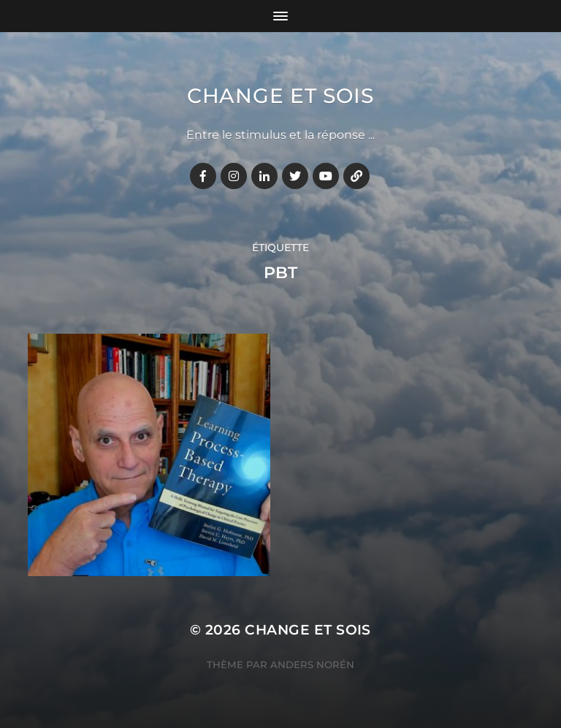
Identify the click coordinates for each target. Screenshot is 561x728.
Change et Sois (280, 96)
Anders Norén (312, 664)
